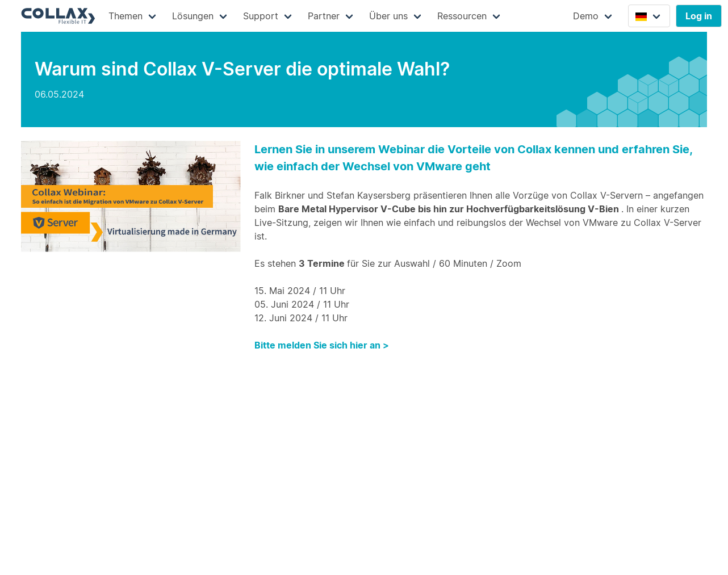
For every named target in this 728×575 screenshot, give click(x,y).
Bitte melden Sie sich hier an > (322, 345)
